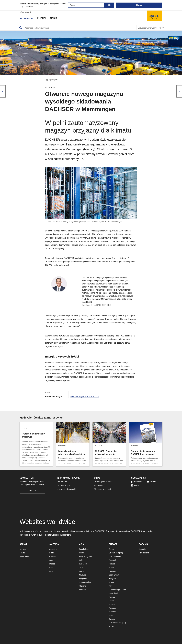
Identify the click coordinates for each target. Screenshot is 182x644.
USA (51, 571)
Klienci (42, 18)
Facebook (137, 482)
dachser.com (65, 535)
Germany (113, 571)
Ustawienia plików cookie (67, 489)
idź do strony (26, 12)
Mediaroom (27, 18)
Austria (112, 549)
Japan (82, 568)
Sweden (112, 619)
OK (109, 5)
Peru (51, 568)
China (81, 553)
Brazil (52, 553)
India (81, 560)
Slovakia (112, 612)
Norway (112, 597)
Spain (111, 615)
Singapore (83, 579)
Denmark (113, 560)
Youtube (152, 482)
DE (125, 590)
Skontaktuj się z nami (102, 489)
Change (139, 5)
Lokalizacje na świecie (103, 482)
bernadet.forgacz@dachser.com (85, 397)
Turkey (112, 626)
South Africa (24, 556)
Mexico (52, 564)
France (112, 568)
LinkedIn (136, 485)
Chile (51, 560)
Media (54, 18)
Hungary (112, 579)
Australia (142, 549)
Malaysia (83, 575)
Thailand (83, 586)
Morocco (23, 549)
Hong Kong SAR (86, 556)
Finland (112, 564)
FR (118, 553)
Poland (112, 601)
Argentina (53, 549)
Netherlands (114, 593)
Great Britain (114, 575)
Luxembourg (114, 590)
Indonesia (83, 564)
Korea (81, 571)
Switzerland (113, 623)
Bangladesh (84, 549)
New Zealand (144, 553)
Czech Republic (115, 556)
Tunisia (22, 553)
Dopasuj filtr (51, 80)
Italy (111, 586)
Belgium (112, 553)
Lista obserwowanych (147, 28)
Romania (112, 608)
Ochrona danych (63, 485)
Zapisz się (32, 491)
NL (121, 553)
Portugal (112, 604)
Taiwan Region (85, 582)
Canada (53, 556)
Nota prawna (62, 482)
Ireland (112, 582)
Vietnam (82, 590)
